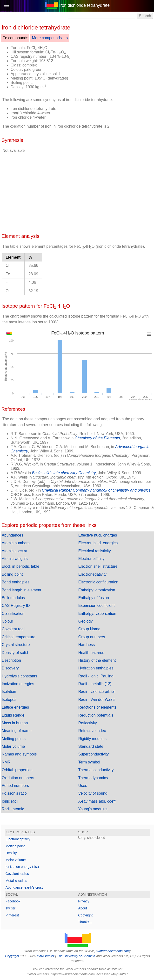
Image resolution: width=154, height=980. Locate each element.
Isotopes (9, 700)
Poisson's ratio (14, 793)
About (83, 908)
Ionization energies (18, 684)
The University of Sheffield (76, 956)
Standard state (91, 746)
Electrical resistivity (95, 551)
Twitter (10, 908)
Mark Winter (45, 956)
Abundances (12, 535)
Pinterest (12, 915)
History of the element (97, 660)
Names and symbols (19, 754)
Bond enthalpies (16, 582)
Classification (13, 613)
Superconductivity (94, 754)
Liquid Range (13, 715)
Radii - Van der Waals (97, 700)
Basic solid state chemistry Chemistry (64, 473)
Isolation (9, 692)
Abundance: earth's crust (24, 887)
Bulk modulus (13, 598)
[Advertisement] (114, 54)
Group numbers (92, 637)
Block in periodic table (20, 566)
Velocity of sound (93, 793)
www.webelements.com (113, 951)
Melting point (15, 846)
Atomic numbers (16, 543)
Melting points (14, 739)
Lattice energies (15, 707)
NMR (6, 762)
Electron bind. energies (98, 543)
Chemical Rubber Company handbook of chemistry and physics (96, 490)
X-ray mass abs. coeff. (97, 801)
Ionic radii (10, 801)
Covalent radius (17, 874)
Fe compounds (15, 38)
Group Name (89, 629)
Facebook (13, 901)
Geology (86, 621)
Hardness (87, 645)
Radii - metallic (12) (95, 684)
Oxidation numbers (18, 778)
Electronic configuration (98, 582)
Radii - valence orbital (97, 692)
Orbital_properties (17, 770)
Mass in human (15, 723)
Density (11, 853)
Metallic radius (16, 881)
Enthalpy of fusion (94, 598)
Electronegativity (92, 574)
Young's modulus (93, 809)
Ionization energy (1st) (22, 867)
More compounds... (49, 38)
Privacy (84, 901)
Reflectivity (88, 723)
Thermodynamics (93, 778)
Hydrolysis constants (19, 676)
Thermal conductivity (96, 770)
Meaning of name (17, 731)
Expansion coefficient (97, 606)
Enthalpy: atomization (97, 590)
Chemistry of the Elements (97, 438)
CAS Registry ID (16, 606)
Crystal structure (16, 645)
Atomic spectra (14, 551)
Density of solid (15, 653)
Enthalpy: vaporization (97, 613)
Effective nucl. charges (98, 535)
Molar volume (13, 746)
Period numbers (15, 786)
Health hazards (91, 653)
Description (11, 660)
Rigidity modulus (92, 739)
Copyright (85, 915)
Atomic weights (15, 559)
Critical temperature (19, 637)
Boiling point (12, 574)
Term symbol (89, 762)
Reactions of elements (97, 707)
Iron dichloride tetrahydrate (84, 5)
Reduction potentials (96, 715)
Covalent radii (13, 629)
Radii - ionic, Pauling (96, 676)
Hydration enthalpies (96, 668)
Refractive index (92, 731)
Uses (83, 786)
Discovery (10, 668)
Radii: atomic (13, 809)
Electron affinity (91, 559)
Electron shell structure (98, 566)
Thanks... (85, 922)
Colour (7, 621)
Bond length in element (21, 590)
